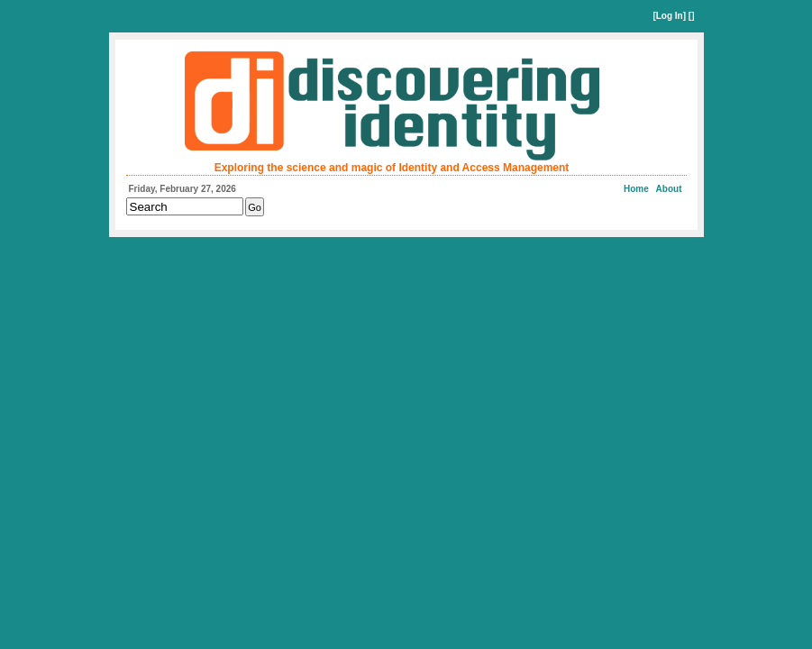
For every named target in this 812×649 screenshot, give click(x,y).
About (669, 189)
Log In (670, 16)
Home (636, 189)
